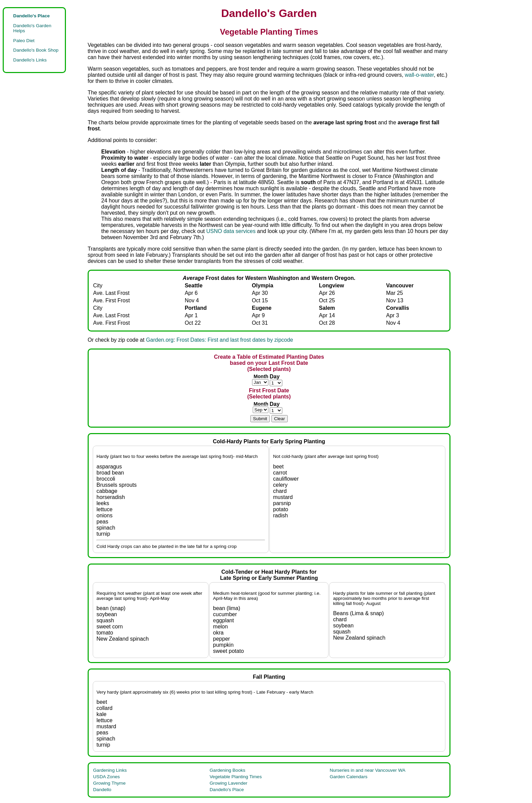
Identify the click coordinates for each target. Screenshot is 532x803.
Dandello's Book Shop (36, 50)
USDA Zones (107, 777)
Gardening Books (227, 770)
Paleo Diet (24, 41)
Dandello (102, 790)
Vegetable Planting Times (236, 777)
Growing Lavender (228, 783)
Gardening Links (110, 770)
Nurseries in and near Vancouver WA (367, 770)
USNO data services (231, 231)
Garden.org (160, 340)
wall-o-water (419, 75)
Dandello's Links (30, 60)
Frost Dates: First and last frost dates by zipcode (235, 340)
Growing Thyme (109, 783)
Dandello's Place (227, 790)
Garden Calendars (348, 777)
